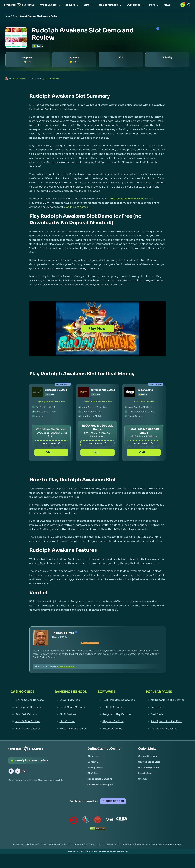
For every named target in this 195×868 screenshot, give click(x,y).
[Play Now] (97, 329)
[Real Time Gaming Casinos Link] (116, 700)
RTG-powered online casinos (128, 199)
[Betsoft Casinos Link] (116, 729)
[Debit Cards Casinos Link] (71, 707)
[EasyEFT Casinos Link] (71, 700)
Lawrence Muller (52, 78)
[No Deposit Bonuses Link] (27, 707)
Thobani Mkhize (19, 78)
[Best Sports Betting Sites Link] (165, 722)
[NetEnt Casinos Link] (116, 707)
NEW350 (147, 443)
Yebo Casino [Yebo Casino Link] (145, 390)
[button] (183, 5)
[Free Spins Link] (165, 707)
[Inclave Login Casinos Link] (165, 729)
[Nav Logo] (19, 5)
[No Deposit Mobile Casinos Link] (165, 700)
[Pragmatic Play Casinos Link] (116, 714)
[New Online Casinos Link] (27, 722)
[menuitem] (50, 5)
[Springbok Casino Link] (37, 392)
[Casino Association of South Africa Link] (121, 820)
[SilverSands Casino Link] (83, 392)
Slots (15, 16)
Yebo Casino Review (144, 401)
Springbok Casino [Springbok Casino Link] (56, 390)
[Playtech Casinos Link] (116, 722)
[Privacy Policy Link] (95, 768)
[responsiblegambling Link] (86, 820)
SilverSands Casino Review (97, 401)
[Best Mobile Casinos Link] (27, 729)
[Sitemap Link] (143, 779)
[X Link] (18, 771)
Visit (51, 452)
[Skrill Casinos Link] (71, 714)
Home (8, 16)
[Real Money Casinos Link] (149, 768)
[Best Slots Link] (165, 714)
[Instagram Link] (24, 771)
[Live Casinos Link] (145, 773)
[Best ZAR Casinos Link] (27, 714)
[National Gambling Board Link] (109, 820)
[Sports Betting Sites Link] (149, 762)
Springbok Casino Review (51, 401)
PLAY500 (55, 443)
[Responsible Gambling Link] (100, 779)
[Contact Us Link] (94, 762)
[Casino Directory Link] (148, 756)
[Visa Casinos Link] (71, 722)
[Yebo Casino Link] (130, 392)
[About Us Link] (93, 756)
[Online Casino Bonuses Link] (27, 700)
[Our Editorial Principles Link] (100, 785)
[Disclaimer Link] (93, 773)
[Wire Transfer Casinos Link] (71, 729)
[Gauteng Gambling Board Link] (97, 820)
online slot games (77, 207)
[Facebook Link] (11, 771)
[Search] (189, 5)
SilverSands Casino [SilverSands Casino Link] (103, 390)
